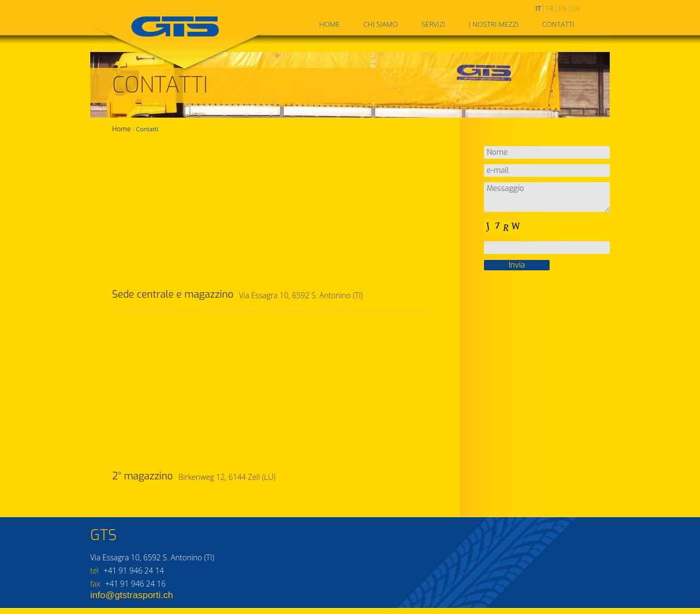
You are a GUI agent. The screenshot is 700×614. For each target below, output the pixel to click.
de (576, 8)
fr (550, 8)
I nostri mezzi (494, 24)
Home (330, 24)
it (538, 8)
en (563, 8)
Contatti (558, 24)
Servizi (434, 24)
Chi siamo (380, 24)
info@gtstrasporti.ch (132, 595)
